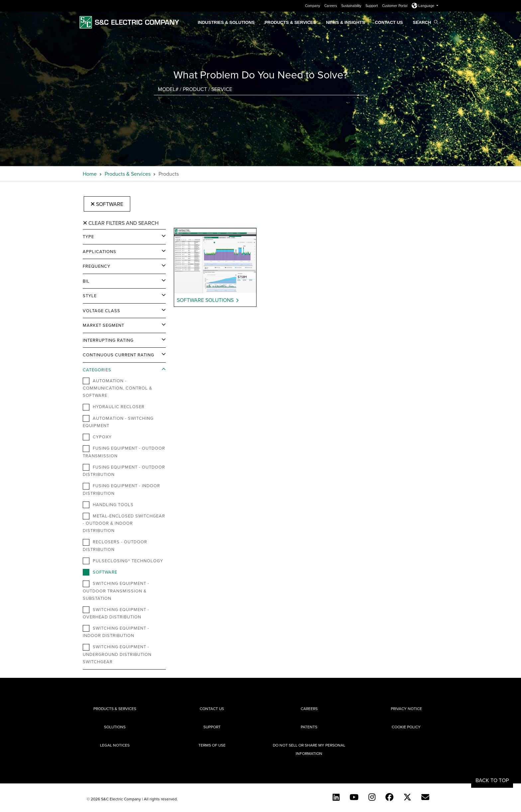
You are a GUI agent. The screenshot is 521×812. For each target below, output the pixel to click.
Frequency (97, 266)
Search (425, 22)
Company (313, 6)
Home (90, 174)
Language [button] (423, 6)
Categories (97, 370)
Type (88, 236)
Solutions (115, 727)
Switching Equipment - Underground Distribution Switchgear (117, 654)
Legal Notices (115, 745)
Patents (309, 727)
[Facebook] (389, 797)
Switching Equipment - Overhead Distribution (116, 613)
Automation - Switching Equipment (118, 422)
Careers (331, 6)
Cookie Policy (406, 727)
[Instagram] (372, 797)
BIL (86, 281)
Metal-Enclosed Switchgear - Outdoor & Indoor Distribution (124, 523)
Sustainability (352, 6)
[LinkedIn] (336, 797)
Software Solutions (205, 300)
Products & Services (290, 22)
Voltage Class (102, 311)
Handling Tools (108, 505)
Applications (100, 251)
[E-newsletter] (425, 797)
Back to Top (492, 780)
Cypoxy (97, 437)
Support (372, 6)
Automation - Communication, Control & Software (117, 388)
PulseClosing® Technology (123, 561)
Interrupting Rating (108, 340)
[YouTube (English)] (354, 797)
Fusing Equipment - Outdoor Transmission (124, 452)
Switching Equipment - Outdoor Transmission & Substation (116, 590)
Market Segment (104, 325)
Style (90, 296)
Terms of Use (212, 745)
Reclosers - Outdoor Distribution (115, 545)
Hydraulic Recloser (114, 407)
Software (107, 204)
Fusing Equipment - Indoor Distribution (121, 489)
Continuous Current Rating (118, 355)
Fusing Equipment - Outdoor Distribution (124, 471)
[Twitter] (407, 797)
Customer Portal (395, 6)
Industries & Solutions (226, 22)
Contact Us (389, 22)
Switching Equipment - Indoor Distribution (116, 632)
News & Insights (345, 22)
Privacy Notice (406, 709)
